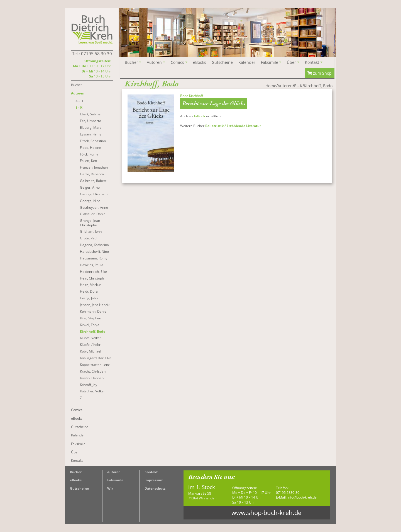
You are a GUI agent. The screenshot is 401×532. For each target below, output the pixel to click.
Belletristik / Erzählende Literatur (233, 126)
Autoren (114, 472)
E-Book (200, 116)
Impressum (154, 480)
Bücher (76, 472)
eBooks (76, 480)
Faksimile (115, 480)
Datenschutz (155, 488)
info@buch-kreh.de (302, 497)
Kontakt (151, 472)
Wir (110, 488)
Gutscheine (79, 488)
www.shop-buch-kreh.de (266, 513)
